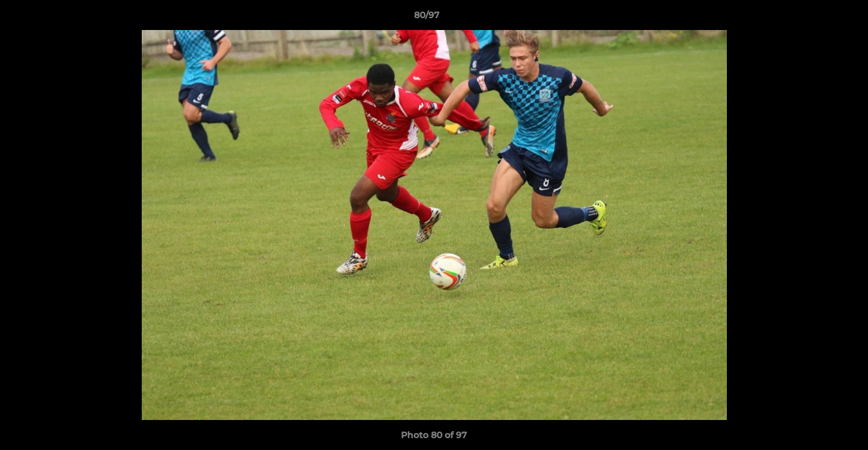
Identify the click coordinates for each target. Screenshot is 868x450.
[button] (816, 18)
